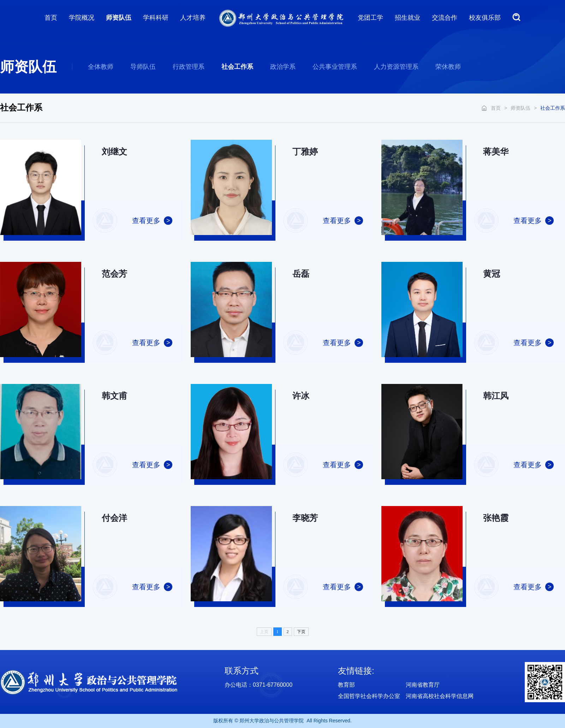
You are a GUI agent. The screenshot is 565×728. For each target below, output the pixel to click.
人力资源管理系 (396, 67)
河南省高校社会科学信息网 (440, 696)
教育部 (346, 685)
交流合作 (445, 18)
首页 (51, 18)
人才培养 (193, 18)
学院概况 (82, 18)
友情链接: (356, 671)
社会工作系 (237, 67)
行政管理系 (189, 67)
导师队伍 (143, 67)
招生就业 (408, 18)
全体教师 (101, 67)
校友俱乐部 (485, 18)
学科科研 (156, 18)
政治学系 (283, 67)
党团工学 (370, 18)
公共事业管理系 (335, 67)
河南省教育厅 (423, 685)
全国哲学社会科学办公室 (369, 696)
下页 (301, 632)
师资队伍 (119, 18)
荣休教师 (448, 67)
